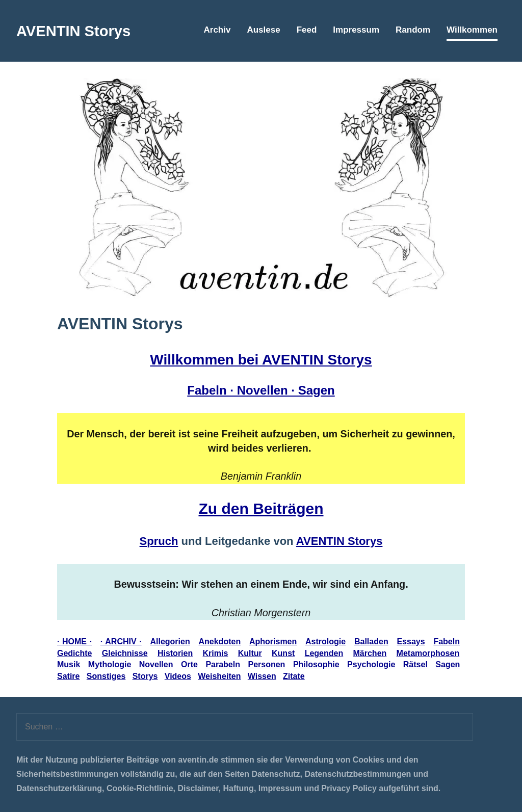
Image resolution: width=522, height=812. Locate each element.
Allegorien (170, 641)
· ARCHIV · (121, 641)
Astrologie (325, 641)
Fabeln (447, 641)
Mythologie (110, 664)
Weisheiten (219, 676)
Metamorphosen (428, 653)
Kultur (250, 653)
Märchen (370, 653)
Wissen (262, 676)
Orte (189, 664)
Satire (68, 676)
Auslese (263, 30)
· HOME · (74, 641)
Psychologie (371, 664)
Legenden (324, 653)
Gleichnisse (125, 653)
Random (413, 30)
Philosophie (316, 664)
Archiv (217, 30)
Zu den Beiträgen (261, 508)
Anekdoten (219, 641)
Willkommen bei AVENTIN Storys (261, 360)
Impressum (356, 30)
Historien (175, 653)
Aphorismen (273, 641)
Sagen (448, 664)
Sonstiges (106, 676)
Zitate (294, 676)
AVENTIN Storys (79, 31)
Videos (178, 676)
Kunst (283, 653)
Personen (266, 664)
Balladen (371, 641)
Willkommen (472, 30)
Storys (145, 676)
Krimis (216, 653)
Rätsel (415, 664)
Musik (69, 664)
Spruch (159, 541)
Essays (411, 641)
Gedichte (74, 653)
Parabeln (223, 664)
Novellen (156, 664)
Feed (307, 30)
